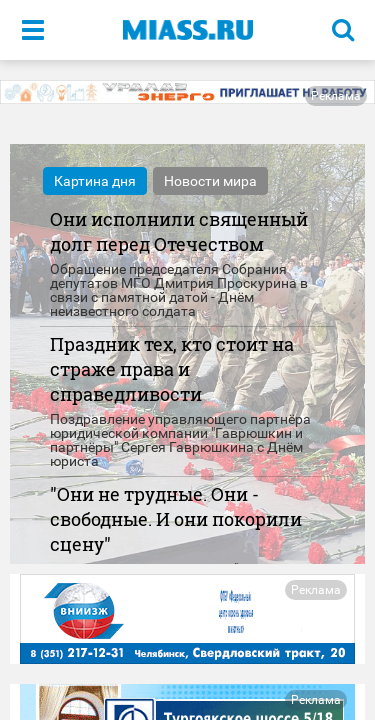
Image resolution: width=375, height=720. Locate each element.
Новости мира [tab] (210, 181)
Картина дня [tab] (95, 181)
